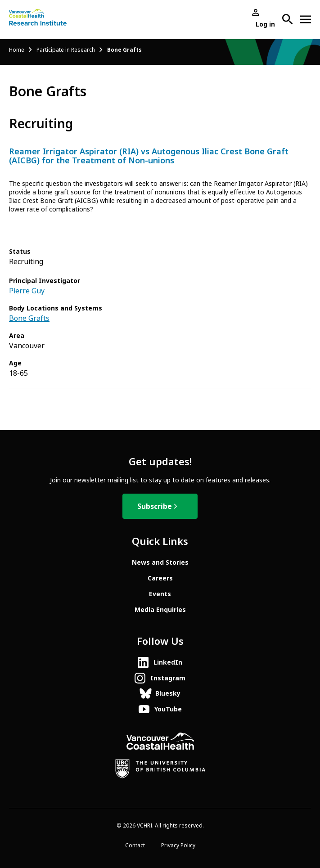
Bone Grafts (29, 318)
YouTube (168, 709)
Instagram (168, 678)
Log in (265, 24)
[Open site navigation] (306, 19)
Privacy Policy (178, 846)
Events (160, 594)
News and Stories (160, 562)
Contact (135, 846)
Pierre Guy (27, 291)
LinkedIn (168, 662)
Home (17, 50)
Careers (160, 578)
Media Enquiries (160, 610)
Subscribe (155, 506)
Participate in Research (66, 50)
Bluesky (168, 693)
